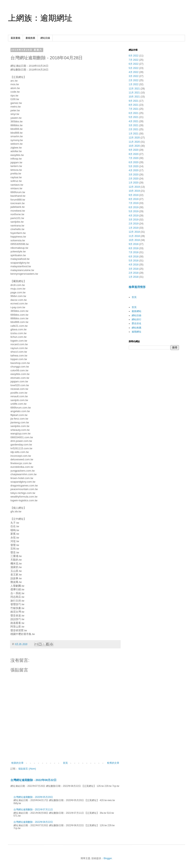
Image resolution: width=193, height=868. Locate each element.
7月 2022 (134, 60)
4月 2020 (134, 170)
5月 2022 (134, 68)
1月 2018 (134, 277)
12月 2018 (134, 232)
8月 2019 (134, 199)
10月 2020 (134, 146)
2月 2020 (134, 179)
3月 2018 (134, 269)
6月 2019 (134, 207)
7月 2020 (134, 158)
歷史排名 (137, 323)
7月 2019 (134, 203)
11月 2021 (134, 93)
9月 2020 (134, 150)
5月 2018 (134, 261)
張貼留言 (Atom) (27, 769)
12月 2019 (134, 187)
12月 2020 (134, 138)
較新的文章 (17, 763)
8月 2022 (134, 56)
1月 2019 (134, 228)
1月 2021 (134, 134)
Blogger (108, 858)
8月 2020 (134, 154)
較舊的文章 (113, 763)
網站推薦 (137, 328)
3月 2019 (134, 220)
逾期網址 (137, 332)
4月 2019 (134, 216)
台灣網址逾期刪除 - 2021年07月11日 (33, 810)
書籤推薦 (30, 38)
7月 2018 (134, 252)
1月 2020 (134, 183)
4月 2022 (134, 72)
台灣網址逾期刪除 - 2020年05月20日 (33, 797)
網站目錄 (45, 38)
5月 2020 (134, 166)
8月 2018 (134, 248)
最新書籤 (15, 38)
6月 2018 (134, 257)
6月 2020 (134, 162)
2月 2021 (134, 129)
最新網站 (137, 311)
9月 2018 (134, 244)
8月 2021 (134, 105)
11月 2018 (134, 236)
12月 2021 (134, 89)
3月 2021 (134, 125)
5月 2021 (134, 117)
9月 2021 (134, 101)
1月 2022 (134, 84)
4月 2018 (134, 265)
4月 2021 (134, 121)
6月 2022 (134, 64)
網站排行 (137, 319)
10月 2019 (134, 191)
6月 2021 (134, 113)
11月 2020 (134, 142)
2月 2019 (134, 224)
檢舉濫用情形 (137, 287)
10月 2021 (134, 97)
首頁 (65, 763)
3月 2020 (134, 175)
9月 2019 (134, 195)
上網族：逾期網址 (40, 18)
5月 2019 (134, 211)
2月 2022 (134, 80)
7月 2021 (134, 109)
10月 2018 (134, 240)
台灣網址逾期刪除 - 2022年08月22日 (33, 780)
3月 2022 (134, 76)
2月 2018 (134, 273)
